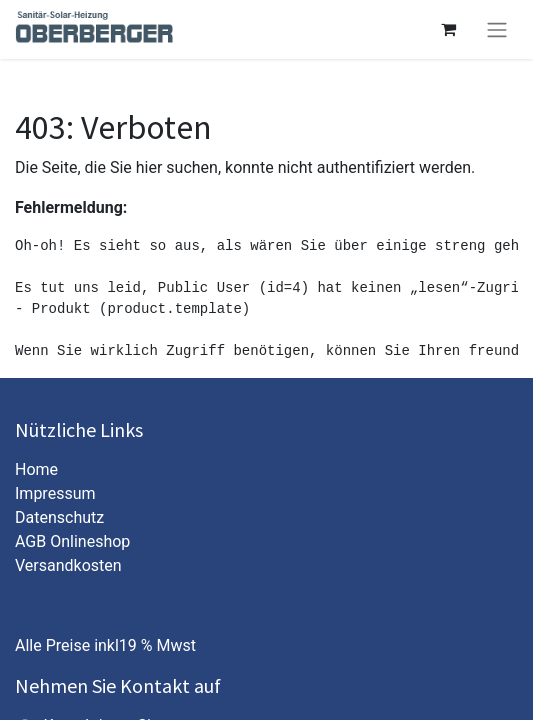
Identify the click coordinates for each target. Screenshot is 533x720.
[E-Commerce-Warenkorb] (448, 29)
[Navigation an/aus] (497, 29)
